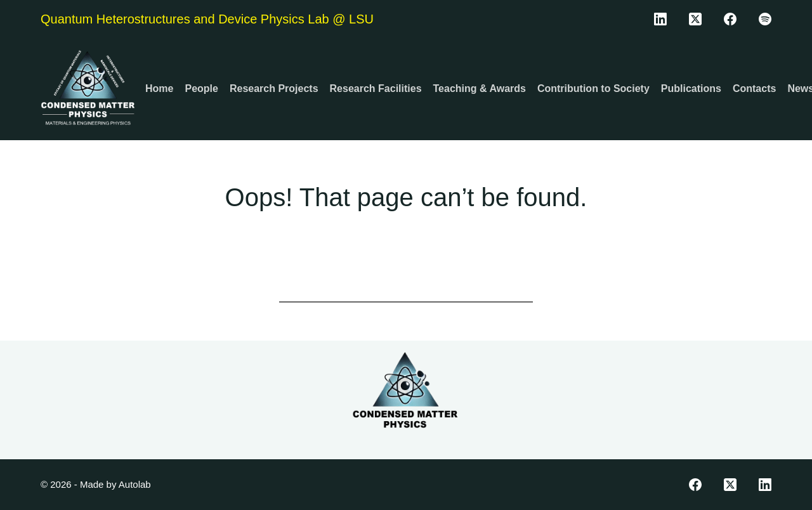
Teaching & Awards (480, 88)
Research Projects (274, 88)
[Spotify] (765, 19)
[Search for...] (390, 287)
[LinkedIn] (660, 19)
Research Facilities (376, 88)
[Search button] (517, 287)
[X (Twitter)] (695, 19)
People (201, 88)
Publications (691, 88)
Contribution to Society (593, 88)
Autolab (135, 484)
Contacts (754, 88)
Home (159, 88)
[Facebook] (730, 19)
